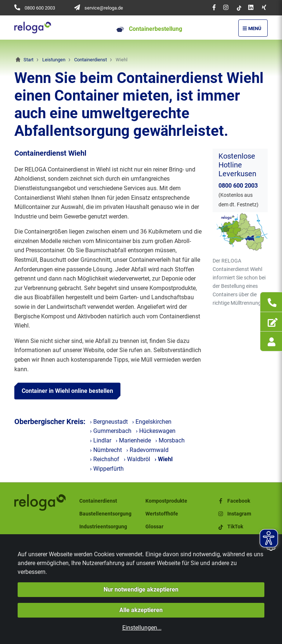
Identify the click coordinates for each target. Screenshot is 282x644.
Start (28, 60)
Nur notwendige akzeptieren (141, 589)
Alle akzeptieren (141, 610)
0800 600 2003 (40, 8)
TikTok (230, 527)
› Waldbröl (137, 459)
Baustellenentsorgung (105, 514)
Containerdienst (91, 60)
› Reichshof (105, 459)
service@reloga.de (104, 8)
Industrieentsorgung (103, 527)
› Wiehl (164, 459)
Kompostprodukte (166, 501)
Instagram (234, 514)
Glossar (154, 527)
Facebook (234, 501)
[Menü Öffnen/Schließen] (253, 28)
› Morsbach (170, 440)
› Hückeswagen (156, 431)
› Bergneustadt (109, 422)
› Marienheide (133, 440)
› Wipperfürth (107, 469)
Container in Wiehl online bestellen (67, 391)
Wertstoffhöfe (162, 514)
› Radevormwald (147, 450)
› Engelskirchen (152, 422)
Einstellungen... (142, 628)
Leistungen (54, 60)
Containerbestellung (149, 29)
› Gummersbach (111, 431)
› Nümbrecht (106, 450)
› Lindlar (101, 440)
